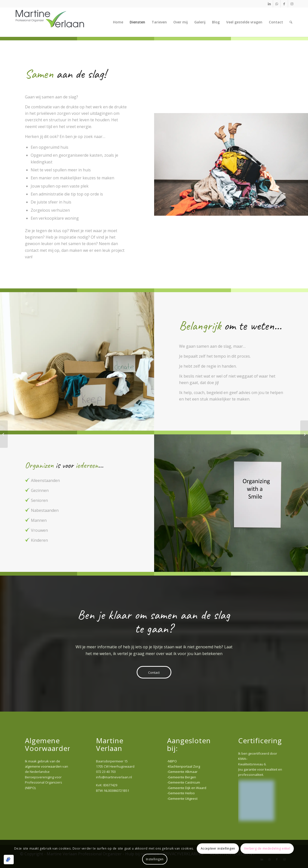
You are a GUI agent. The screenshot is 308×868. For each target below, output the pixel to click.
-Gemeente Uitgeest (182, 799)
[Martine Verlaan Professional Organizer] (50, 22)
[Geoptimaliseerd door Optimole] (9, 860)
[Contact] (154, 672)
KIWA (242, 759)
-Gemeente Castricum (184, 782)
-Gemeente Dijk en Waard (187, 788)
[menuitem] (118, 22)
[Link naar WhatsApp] (277, 4)
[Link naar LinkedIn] (269, 4)
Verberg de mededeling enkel (267, 848)
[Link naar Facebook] (284, 4)
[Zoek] (291, 22)
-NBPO (172, 761)
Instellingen (155, 859)
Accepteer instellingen (218, 848)
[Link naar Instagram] (292, 4)
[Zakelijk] (4, 434)
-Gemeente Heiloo (181, 793)
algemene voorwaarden (43, 766)
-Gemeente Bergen (182, 777)
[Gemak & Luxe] (304, 434)
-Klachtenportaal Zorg (184, 766)
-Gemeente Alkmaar (182, 772)
